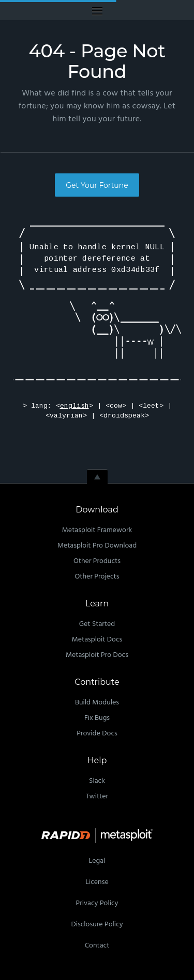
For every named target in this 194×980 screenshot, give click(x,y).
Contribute (97, 682)
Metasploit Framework (97, 530)
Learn (97, 604)
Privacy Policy (97, 903)
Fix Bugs (97, 718)
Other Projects (97, 577)
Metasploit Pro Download (97, 546)
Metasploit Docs (97, 640)
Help (97, 760)
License (97, 882)
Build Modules (97, 703)
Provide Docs (97, 734)
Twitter (97, 797)
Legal (97, 861)
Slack (97, 781)
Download (97, 510)
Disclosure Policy (97, 925)
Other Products (97, 561)
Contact (97, 946)
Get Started (97, 624)
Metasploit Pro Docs (97, 655)
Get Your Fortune (97, 185)
